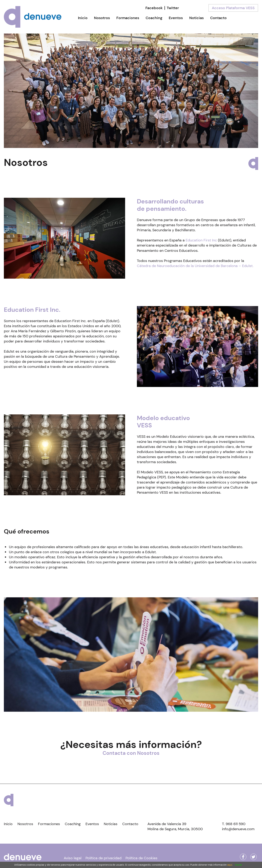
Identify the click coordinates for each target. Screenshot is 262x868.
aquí (230, 865)
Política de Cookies (141, 858)
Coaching (154, 18)
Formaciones (128, 18)
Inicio (83, 18)
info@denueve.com (238, 829)
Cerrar (238, 865)
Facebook (154, 8)
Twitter (173, 8)
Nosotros (102, 18)
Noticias (196, 18)
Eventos (176, 18)
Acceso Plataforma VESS (233, 8)
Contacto (218, 18)
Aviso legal (73, 858)
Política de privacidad (103, 858)
